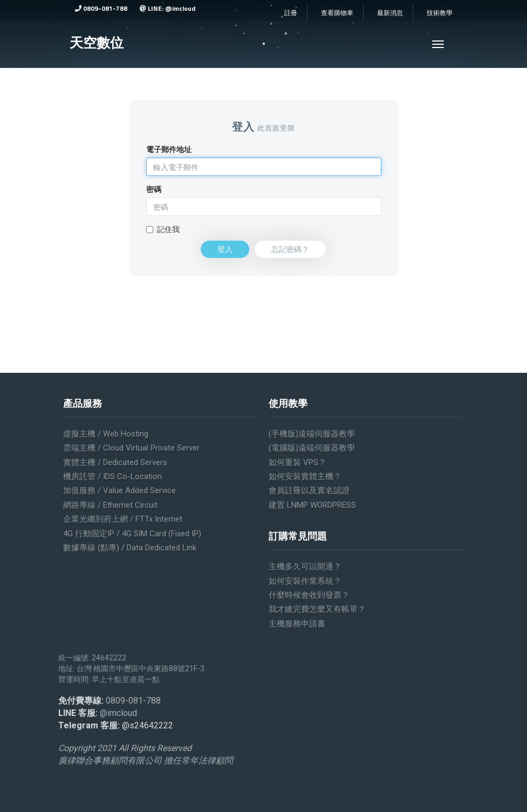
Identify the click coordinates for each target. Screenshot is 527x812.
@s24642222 (148, 725)
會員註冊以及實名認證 (309, 490)
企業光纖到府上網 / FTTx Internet (123, 519)
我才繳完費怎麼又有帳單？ (317, 609)
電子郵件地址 (169, 149)
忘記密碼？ (290, 249)
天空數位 (97, 43)
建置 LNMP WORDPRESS (312, 505)
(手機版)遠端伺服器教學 (312, 434)
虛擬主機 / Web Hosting (106, 434)
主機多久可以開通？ (305, 567)
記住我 (163, 229)
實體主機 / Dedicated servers (115, 462)
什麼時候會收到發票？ (309, 595)
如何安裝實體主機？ (305, 476)
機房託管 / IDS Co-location (112, 476)
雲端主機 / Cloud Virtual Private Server (131, 448)
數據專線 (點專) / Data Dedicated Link (130, 548)
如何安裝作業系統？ (305, 581)
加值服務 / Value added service (119, 490)
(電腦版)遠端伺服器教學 (312, 448)
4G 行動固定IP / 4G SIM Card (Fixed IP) (132, 534)
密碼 (154, 189)
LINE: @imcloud (167, 8)
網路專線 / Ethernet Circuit (110, 505)
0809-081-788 (101, 8)
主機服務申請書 (297, 624)
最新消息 (390, 13)
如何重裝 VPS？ (297, 462)
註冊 (291, 13)
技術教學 (440, 13)
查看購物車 (337, 13)
